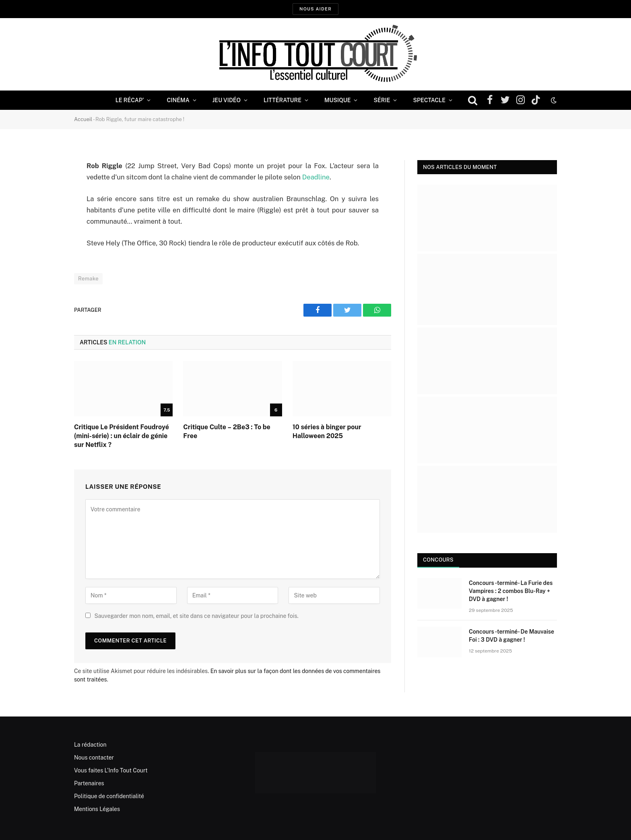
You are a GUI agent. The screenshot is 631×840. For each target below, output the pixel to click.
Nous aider (315, 9)
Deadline (316, 177)
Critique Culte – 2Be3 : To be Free (227, 431)
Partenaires (89, 783)
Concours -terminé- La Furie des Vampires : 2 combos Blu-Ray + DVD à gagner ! (511, 591)
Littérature (283, 100)
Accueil (83, 119)
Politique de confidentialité (109, 796)
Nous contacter (94, 758)
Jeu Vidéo (227, 100)
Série (382, 100)
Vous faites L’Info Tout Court (111, 770)
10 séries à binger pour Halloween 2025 (327, 431)
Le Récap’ (130, 100)
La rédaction (90, 745)
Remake (88, 279)
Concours (438, 560)
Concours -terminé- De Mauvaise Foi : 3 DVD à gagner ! (511, 636)
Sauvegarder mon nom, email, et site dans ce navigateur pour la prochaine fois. (196, 616)
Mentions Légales (97, 809)
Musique (337, 100)
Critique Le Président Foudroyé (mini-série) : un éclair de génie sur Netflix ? (122, 436)
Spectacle (429, 100)
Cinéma (178, 100)
